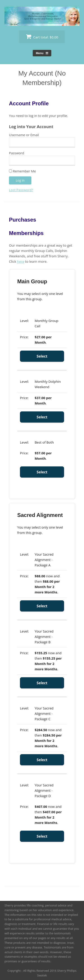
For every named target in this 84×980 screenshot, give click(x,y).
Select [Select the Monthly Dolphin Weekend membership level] (42, 417)
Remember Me (22, 171)
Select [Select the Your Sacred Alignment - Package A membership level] (42, 606)
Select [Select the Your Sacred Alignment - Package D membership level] (42, 836)
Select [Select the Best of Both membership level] (42, 472)
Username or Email (24, 135)
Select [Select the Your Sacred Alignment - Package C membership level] (42, 760)
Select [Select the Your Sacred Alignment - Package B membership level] (42, 683)
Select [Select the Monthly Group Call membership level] (42, 356)
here (21, 261)
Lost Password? (21, 190)
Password (17, 153)
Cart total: (42, 37)
